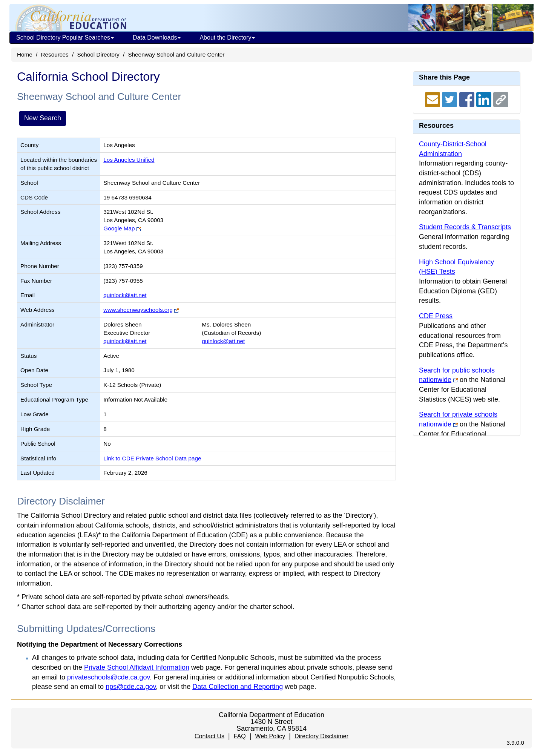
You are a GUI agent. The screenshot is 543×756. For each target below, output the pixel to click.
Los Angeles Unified (129, 160)
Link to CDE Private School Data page (152, 458)
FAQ (240, 736)
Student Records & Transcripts (465, 227)
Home (25, 54)
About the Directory (227, 38)
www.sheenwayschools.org (138, 310)
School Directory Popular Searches (65, 38)
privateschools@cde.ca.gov (108, 677)
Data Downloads (157, 38)
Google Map (119, 228)
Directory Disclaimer (321, 736)
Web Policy (270, 736)
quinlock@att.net (125, 295)
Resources (55, 54)
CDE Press (436, 316)
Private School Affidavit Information (137, 667)
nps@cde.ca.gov (131, 687)
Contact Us (209, 736)
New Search (43, 118)
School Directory (98, 54)
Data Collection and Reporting (238, 687)
